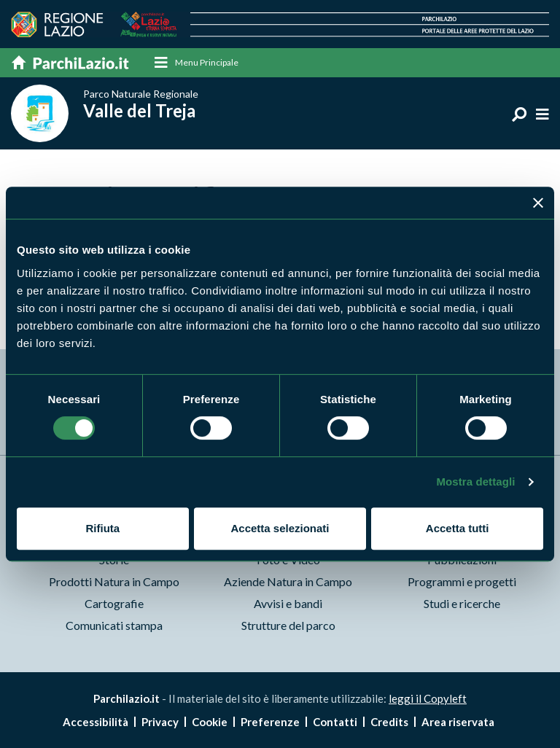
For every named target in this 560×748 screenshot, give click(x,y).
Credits (389, 722)
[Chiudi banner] (538, 203)
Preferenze (270, 722)
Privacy (160, 722)
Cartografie (114, 604)
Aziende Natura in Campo (288, 582)
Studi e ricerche (462, 604)
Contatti (335, 722)
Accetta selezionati (280, 528)
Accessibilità (96, 722)
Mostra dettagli (475, 482)
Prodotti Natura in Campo (114, 582)
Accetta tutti (458, 528)
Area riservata (458, 722)
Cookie (210, 722)
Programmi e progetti (462, 582)
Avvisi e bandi (288, 604)
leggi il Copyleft (428, 699)
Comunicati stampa (114, 626)
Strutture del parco (288, 626)
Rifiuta (102, 528)
